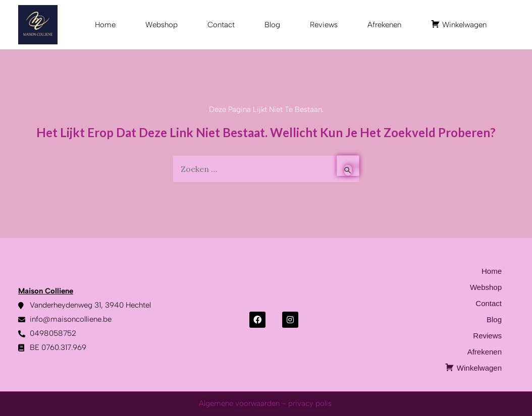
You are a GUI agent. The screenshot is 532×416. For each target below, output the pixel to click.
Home (105, 25)
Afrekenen (384, 25)
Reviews (324, 25)
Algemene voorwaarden (239, 403)
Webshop (162, 25)
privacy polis (311, 403)
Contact (221, 25)
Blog (272, 25)
